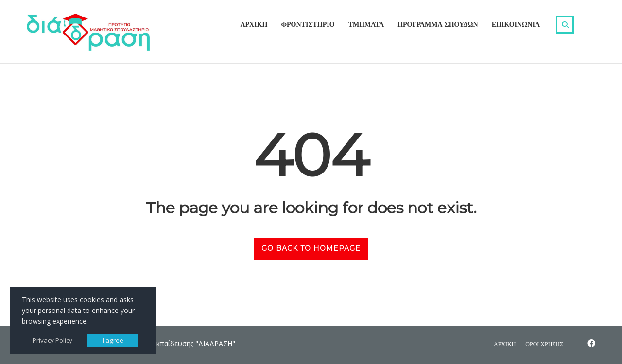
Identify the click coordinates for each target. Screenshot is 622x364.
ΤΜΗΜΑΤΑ (366, 24)
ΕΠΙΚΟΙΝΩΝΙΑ (516, 24)
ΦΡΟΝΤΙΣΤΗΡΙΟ (308, 24)
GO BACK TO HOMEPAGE (311, 248)
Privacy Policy (52, 340)
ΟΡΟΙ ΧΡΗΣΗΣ (544, 344)
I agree (113, 340)
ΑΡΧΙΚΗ (254, 24)
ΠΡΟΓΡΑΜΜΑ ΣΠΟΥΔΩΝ (438, 24)
